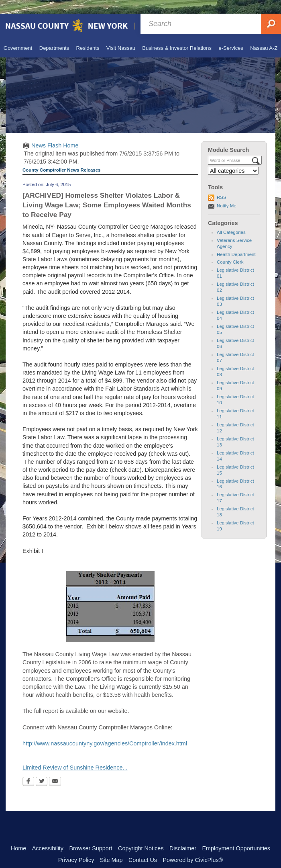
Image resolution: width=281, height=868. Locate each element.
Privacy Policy (76, 846)
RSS (222, 184)
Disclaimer (183, 835)
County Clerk (230, 248)
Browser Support (91, 835)
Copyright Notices (141, 835)
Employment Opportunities (236, 835)
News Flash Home (55, 132)
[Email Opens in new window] (55, 768)
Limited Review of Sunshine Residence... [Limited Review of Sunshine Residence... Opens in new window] (75, 754)
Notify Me (227, 192)
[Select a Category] (233, 157)
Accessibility (48, 835)
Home (18, 835)
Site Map (111, 846)
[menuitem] (17, 34)
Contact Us (143, 846)
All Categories (231, 219)
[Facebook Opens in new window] (28, 768)
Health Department (236, 241)
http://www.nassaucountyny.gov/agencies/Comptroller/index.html (105, 730)
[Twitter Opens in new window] (42, 768)
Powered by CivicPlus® (193, 846)
